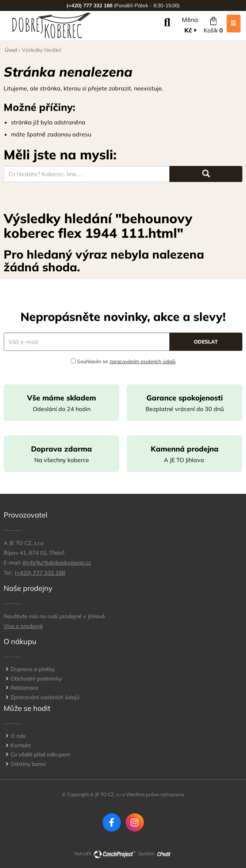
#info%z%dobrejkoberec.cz (57, 563)
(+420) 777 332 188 (40, 573)
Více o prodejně (23, 626)
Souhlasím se (123, 361)
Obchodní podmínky (36, 679)
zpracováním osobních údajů (143, 361)
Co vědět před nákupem (41, 754)
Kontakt (21, 745)
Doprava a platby (33, 669)
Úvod (11, 50)
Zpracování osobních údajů (45, 697)
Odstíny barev (28, 764)
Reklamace (24, 688)
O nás (18, 736)
